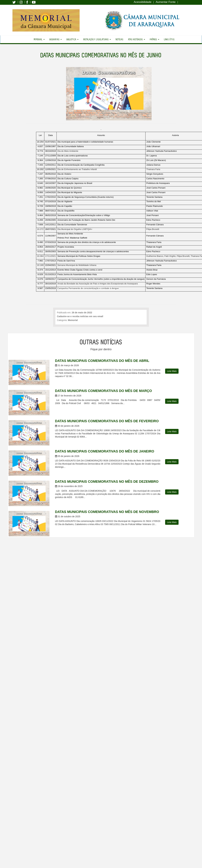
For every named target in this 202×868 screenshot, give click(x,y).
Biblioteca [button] (73, 40)
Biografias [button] (56, 40)
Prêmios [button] (155, 40)
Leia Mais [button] (172, 371)
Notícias (120, 40)
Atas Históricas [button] (137, 40)
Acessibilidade (143, 2)
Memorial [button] (39, 40)
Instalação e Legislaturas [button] (97, 40)
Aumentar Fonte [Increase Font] (166, 2)
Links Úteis (169, 40)
